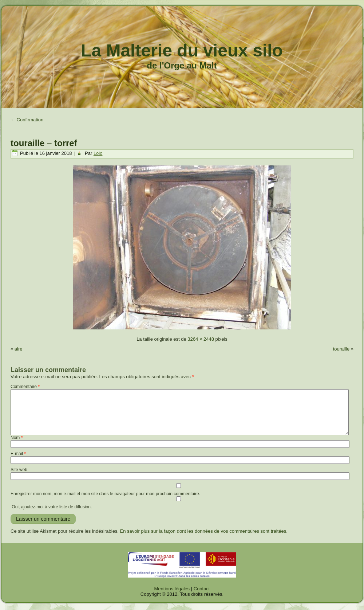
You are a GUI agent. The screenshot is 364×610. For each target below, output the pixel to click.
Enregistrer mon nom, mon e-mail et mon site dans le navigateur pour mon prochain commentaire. (105, 494)
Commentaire (25, 387)
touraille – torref (44, 143)
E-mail (18, 454)
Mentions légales (172, 589)
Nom (17, 438)
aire (19, 349)
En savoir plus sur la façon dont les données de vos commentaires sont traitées (203, 531)
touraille (341, 349)
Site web (19, 470)
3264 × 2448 (201, 339)
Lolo (98, 153)
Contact (202, 589)
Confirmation (27, 120)
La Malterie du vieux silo (182, 50)
